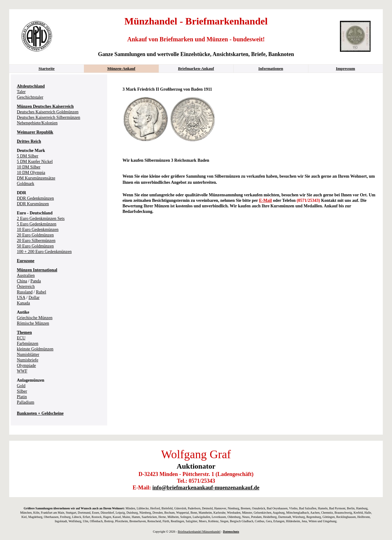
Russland (25, 292)
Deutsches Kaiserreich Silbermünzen (49, 117)
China (22, 281)
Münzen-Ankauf (121, 68)
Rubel (41, 292)
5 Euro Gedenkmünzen (37, 224)
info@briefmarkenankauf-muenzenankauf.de (206, 488)
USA (21, 298)
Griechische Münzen (35, 318)
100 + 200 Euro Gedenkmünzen (44, 252)
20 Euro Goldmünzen (35, 235)
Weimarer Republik (35, 132)
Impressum (346, 68)
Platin (22, 397)
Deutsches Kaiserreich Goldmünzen (48, 112)
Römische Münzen (33, 323)
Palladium (26, 402)
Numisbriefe (28, 360)
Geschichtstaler (30, 97)
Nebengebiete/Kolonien (37, 123)
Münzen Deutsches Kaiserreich (45, 106)
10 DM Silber (29, 167)
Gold (21, 386)
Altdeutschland (31, 86)
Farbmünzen (28, 344)
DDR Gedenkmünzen (35, 198)
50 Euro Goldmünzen (35, 246)
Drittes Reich (29, 141)
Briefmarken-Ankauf (196, 68)
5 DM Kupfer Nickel (35, 162)
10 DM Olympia (31, 173)
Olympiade (26, 366)
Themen (24, 332)
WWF (22, 371)
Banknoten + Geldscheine (40, 413)
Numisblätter (28, 355)
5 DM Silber (28, 156)
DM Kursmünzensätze (36, 178)
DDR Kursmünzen (33, 204)
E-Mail (266, 200)
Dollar (34, 298)
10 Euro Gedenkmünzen (38, 230)
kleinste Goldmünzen (35, 349)
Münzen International (37, 270)
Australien (26, 276)
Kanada (23, 303)
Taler (21, 92)
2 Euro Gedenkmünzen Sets (41, 219)
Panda (36, 281)
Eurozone (26, 261)
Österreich (26, 287)
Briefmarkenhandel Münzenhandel (199, 532)
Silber (22, 391)
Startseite (47, 68)
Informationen (271, 68)
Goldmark (26, 184)
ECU (21, 338)
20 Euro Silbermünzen (36, 241)
